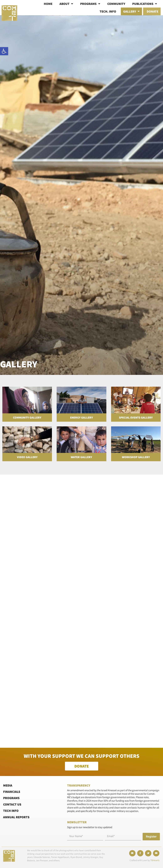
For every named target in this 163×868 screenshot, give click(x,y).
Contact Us (12, 804)
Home (48, 4)
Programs (90, 4)
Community (116, 4)
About (66, 4)
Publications (145, 4)
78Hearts (155, 860)
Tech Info (11, 811)
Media (8, 785)
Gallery (131, 11)
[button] (4, 51)
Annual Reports (16, 817)
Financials (12, 792)
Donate (152, 11)
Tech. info (108, 11)
